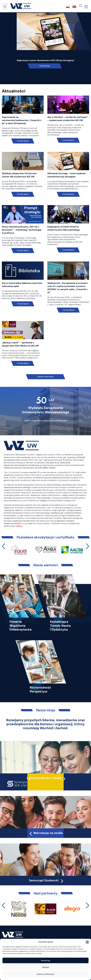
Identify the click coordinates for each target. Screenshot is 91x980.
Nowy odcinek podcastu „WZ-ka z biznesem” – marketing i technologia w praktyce (22, 230)
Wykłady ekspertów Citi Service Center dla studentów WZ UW (19, 175)
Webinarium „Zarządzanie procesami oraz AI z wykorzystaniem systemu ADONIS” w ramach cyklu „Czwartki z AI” (67, 288)
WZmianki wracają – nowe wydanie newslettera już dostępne (66, 175)
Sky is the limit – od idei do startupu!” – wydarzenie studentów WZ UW (68, 119)
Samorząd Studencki (46, 880)
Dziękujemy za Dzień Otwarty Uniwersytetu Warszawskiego (64, 228)
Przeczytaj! (45, 66)
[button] (87, 942)
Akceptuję (45, 960)
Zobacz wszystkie (45, 377)
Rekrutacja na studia (46, 833)
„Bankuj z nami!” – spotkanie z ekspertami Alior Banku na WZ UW (20, 344)
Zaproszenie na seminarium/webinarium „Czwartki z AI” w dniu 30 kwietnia (22, 120)
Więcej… (20, 526)
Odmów (45, 967)
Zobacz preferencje (45, 974)
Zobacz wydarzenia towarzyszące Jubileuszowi (45, 421)
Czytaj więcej (23, 141)
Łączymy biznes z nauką (44, 778)
